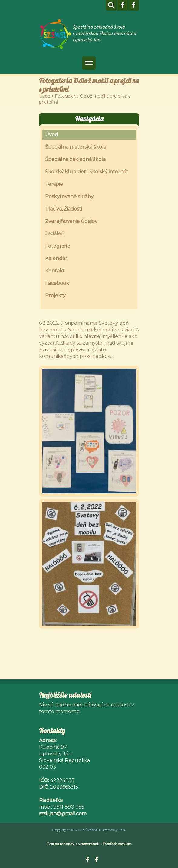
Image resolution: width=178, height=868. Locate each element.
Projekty (55, 296)
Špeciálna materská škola (76, 147)
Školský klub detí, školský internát (87, 172)
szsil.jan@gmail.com (63, 813)
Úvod (45, 96)
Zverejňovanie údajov (71, 221)
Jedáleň (55, 234)
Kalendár (56, 258)
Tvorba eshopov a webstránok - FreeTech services (89, 844)
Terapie (54, 184)
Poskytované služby (69, 196)
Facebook (57, 283)
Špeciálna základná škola (75, 159)
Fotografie (58, 246)
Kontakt (55, 271)
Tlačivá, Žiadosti (64, 209)
